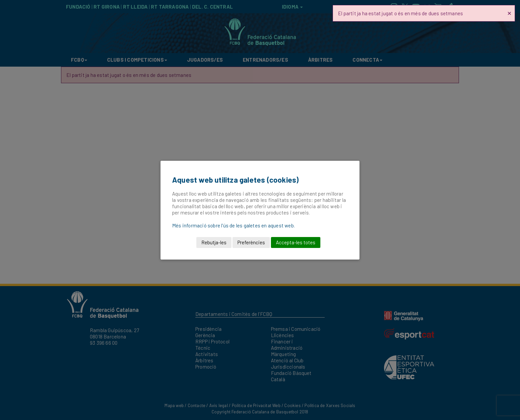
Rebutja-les (214, 242)
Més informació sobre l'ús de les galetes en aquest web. (233, 225)
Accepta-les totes (296, 242)
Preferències (251, 242)
